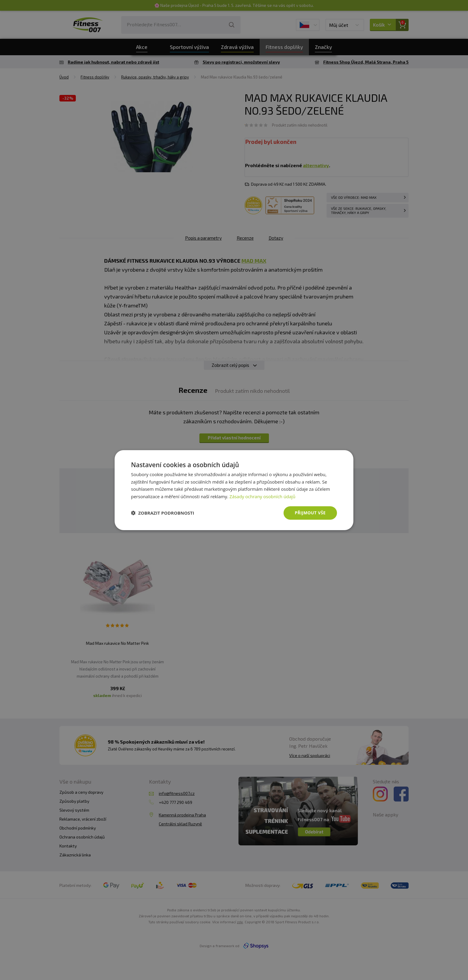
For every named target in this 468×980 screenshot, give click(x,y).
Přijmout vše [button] (310, 513)
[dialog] (234, 490)
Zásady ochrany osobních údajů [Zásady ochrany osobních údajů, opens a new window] (263, 496)
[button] (163, 513)
